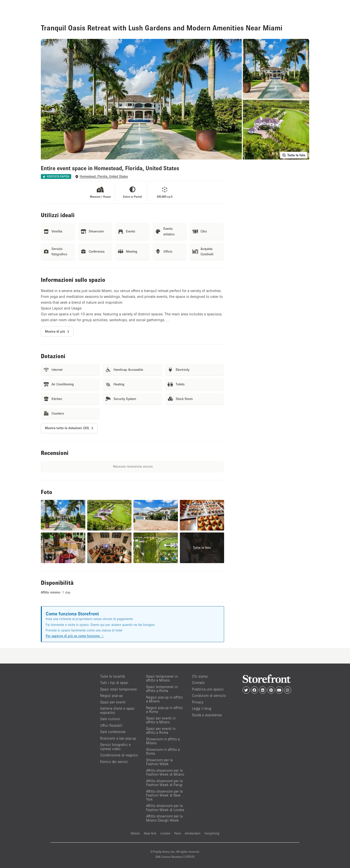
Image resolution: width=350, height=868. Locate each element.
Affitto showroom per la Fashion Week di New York (164, 795)
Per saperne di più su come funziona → (75, 636)
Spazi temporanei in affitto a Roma (162, 689)
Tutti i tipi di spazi (114, 683)
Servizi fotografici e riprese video (115, 747)
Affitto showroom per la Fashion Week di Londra (165, 808)
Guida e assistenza (207, 715)
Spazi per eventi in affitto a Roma (161, 731)
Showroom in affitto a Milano (163, 741)
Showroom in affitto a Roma (163, 752)
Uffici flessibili (111, 725)
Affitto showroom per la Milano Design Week (164, 818)
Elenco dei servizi (114, 762)
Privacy (198, 702)
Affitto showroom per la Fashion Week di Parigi (164, 783)
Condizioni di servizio (209, 695)
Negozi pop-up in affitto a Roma (164, 710)
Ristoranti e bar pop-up (118, 738)
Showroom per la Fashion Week (159, 762)
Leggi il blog (202, 708)
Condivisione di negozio (119, 755)
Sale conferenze (113, 732)
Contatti (198, 683)
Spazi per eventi (113, 702)
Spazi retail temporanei (119, 689)
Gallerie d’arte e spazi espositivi (117, 710)
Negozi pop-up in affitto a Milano (164, 699)
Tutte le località (113, 676)
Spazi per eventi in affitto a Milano (161, 720)
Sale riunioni (110, 719)
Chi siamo (200, 676)
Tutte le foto (294, 155)
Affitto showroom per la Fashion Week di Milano (165, 772)
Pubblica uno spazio (208, 689)
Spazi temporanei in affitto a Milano (162, 678)
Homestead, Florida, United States (104, 176)
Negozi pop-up (111, 695)
